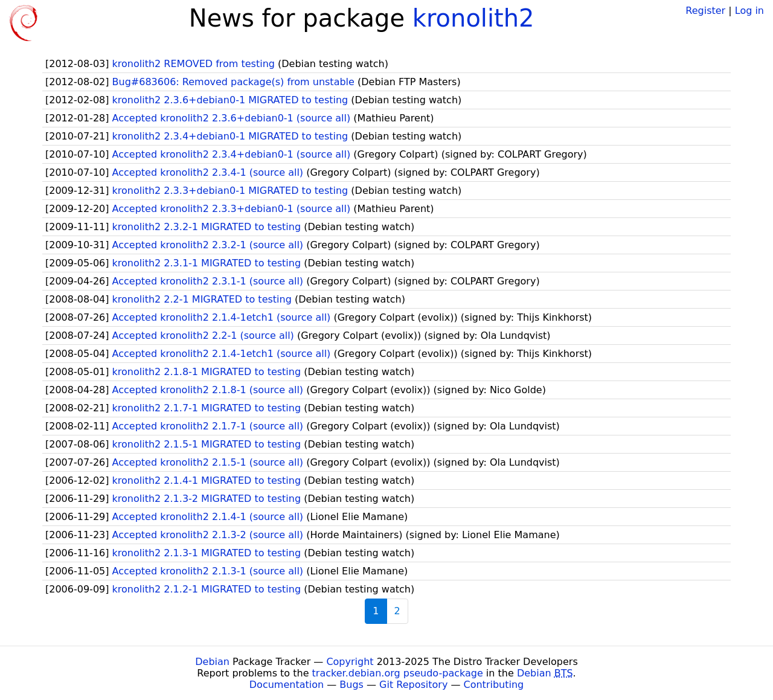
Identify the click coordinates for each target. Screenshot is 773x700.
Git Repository (413, 685)
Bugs (351, 685)
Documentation (287, 685)
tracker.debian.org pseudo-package (398, 673)
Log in (749, 11)
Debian (212, 662)
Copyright (350, 662)
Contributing (494, 685)
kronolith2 (473, 18)
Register (705, 11)
